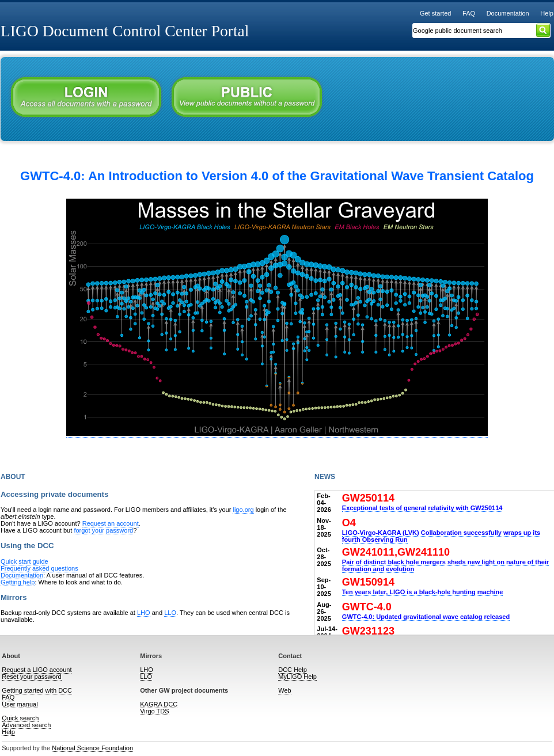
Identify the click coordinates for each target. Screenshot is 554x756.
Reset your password (31, 677)
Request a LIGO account (37, 670)
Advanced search (26, 725)
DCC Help (293, 670)
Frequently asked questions (39, 568)
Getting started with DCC (37, 690)
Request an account (111, 523)
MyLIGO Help (297, 677)
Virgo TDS (154, 711)
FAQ (469, 13)
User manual (20, 704)
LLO (170, 613)
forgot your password (103, 530)
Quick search (20, 718)
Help (547, 13)
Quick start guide (24, 561)
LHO (144, 613)
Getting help (18, 582)
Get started (436, 13)
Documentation (508, 13)
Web (284, 690)
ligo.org (243, 510)
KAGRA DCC (159, 704)
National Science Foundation (92, 748)
